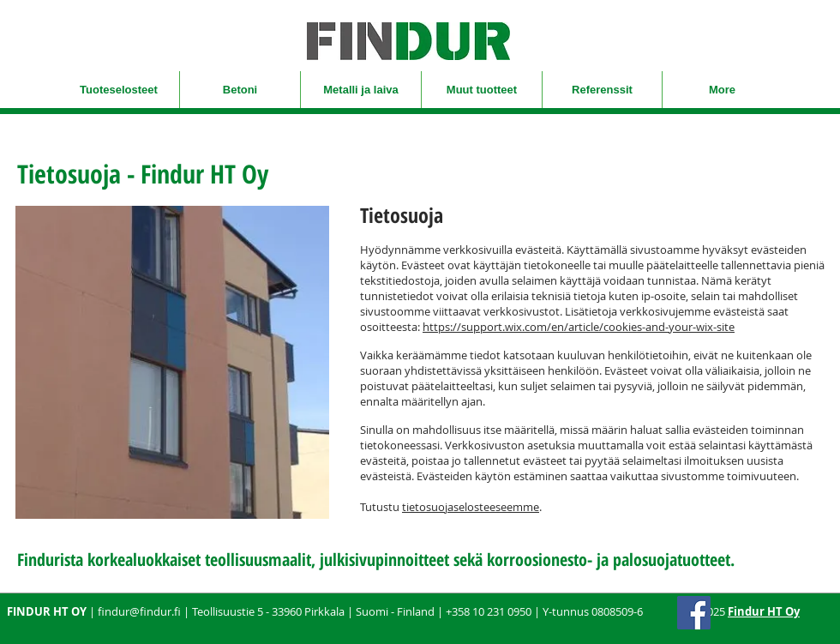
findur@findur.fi (139, 611)
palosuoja (645, 560)
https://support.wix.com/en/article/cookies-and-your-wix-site (579, 327)
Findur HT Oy (764, 611)
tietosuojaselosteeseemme (471, 507)
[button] (119, 90)
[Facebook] (694, 613)
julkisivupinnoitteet (384, 560)
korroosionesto (537, 560)
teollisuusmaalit (258, 560)
